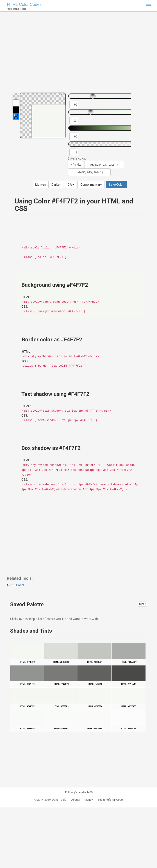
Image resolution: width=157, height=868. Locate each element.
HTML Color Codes (24, 5)
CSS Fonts (17, 585)
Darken (56, 185)
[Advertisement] (78, 54)
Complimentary (91, 185)
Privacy (88, 800)
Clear (142, 604)
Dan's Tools (59, 800)
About (75, 800)
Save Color (116, 185)
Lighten (40, 185)
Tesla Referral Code (110, 800)
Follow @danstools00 (79, 792)
